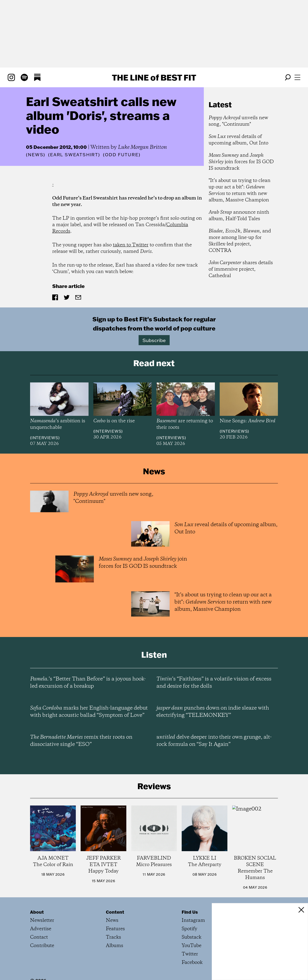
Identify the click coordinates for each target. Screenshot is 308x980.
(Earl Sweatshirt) (74, 155)
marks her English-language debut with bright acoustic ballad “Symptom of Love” (89, 712)
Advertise (41, 929)
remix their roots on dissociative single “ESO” (81, 741)
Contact (39, 937)
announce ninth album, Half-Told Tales (239, 216)
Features (115, 929)
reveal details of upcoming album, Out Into (238, 140)
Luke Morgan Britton (142, 147)
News (36, 155)
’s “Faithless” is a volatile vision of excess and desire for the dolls (214, 683)
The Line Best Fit (154, 77)
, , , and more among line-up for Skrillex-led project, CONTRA (240, 241)
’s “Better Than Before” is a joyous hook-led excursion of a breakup (88, 683)
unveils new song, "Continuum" (238, 121)
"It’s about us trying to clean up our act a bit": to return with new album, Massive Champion (240, 190)
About (37, 912)
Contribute (42, 946)
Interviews (45, 438)
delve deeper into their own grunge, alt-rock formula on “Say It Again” (214, 741)
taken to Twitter (131, 245)
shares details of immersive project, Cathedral (241, 269)
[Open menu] (297, 77)
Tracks (113, 937)
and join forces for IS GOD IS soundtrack (241, 162)
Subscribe (154, 340)
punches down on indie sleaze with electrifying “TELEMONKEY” (213, 712)
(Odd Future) (122, 155)
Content (115, 912)
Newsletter (42, 921)
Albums (115, 946)
